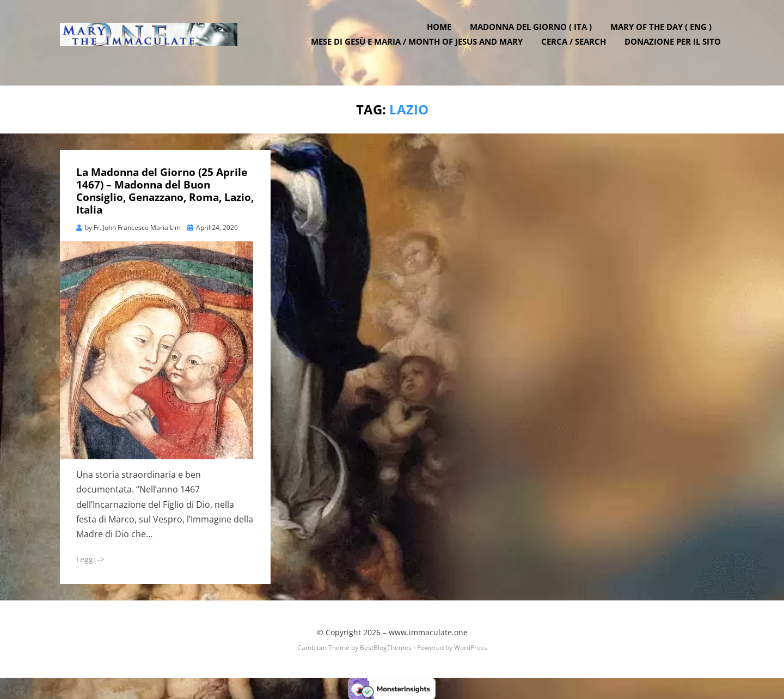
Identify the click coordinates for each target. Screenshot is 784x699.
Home (442, 34)
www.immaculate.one (428, 631)
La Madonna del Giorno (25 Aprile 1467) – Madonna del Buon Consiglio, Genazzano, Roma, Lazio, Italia (165, 190)
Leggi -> (90, 559)
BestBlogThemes (386, 646)
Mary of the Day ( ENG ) (664, 34)
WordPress (471, 646)
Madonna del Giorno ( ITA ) (534, 34)
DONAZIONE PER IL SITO (676, 49)
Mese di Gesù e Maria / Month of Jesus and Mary (420, 49)
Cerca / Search (577, 49)
